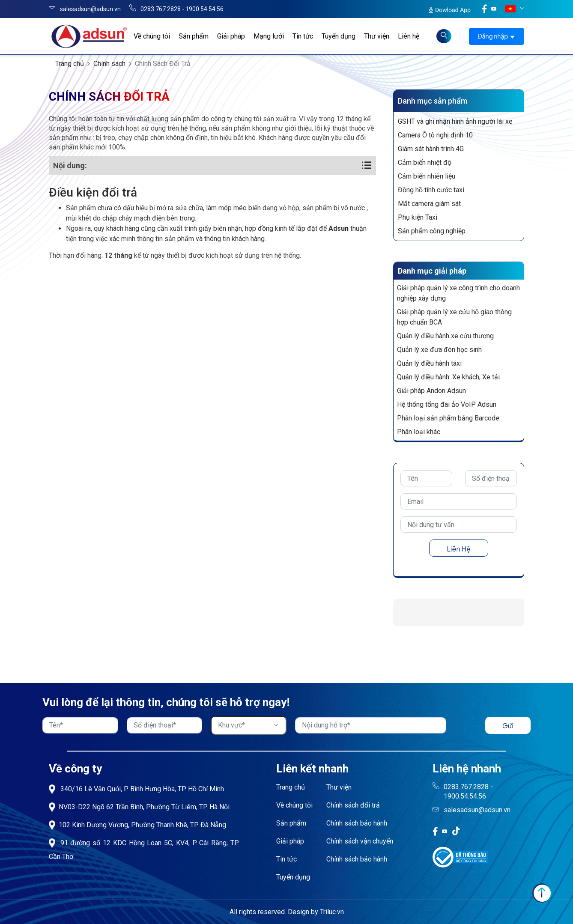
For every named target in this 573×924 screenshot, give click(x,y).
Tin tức (303, 36)
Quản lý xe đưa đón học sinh (439, 350)
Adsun (339, 228)
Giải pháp (231, 36)
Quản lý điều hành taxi (429, 363)
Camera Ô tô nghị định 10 (435, 135)
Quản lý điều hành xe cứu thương (445, 336)
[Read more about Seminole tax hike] (444, 36)
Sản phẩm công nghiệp (432, 231)
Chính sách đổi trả (353, 805)
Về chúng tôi (294, 805)
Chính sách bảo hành (357, 823)
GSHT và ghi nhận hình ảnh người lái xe (455, 121)
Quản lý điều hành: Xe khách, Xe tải (448, 377)
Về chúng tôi (152, 36)
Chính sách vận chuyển (360, 841)
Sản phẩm (194, 36)
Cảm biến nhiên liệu (427, 176)
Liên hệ (409, 36)
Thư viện (377, 36)
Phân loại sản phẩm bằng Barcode (448, 418)
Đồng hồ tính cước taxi (431, 190)
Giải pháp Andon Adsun (431, 391)
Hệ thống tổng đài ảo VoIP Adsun (447, 404)
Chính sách (109, 64)
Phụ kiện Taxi (418, 217)
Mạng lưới (269, 36)
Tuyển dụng (339, 36)
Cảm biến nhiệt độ (425, 162)
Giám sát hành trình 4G (431, 149)
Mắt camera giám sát (429, 204)
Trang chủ (70, 64)
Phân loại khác (419, 432)
